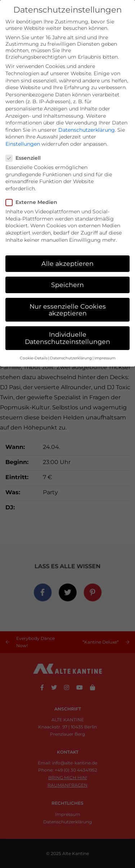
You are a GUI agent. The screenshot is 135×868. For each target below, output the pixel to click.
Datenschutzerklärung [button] (71, 358)
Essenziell (25, 158)
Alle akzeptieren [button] (67, 263)
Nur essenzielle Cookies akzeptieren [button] (68, 310)
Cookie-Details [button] (34, 358)
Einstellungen (23, 144)
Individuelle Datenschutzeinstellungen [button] (67, 338)
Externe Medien (34, 202)
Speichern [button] (67, 285)
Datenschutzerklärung (87, 130)
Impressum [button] (105, 358)
